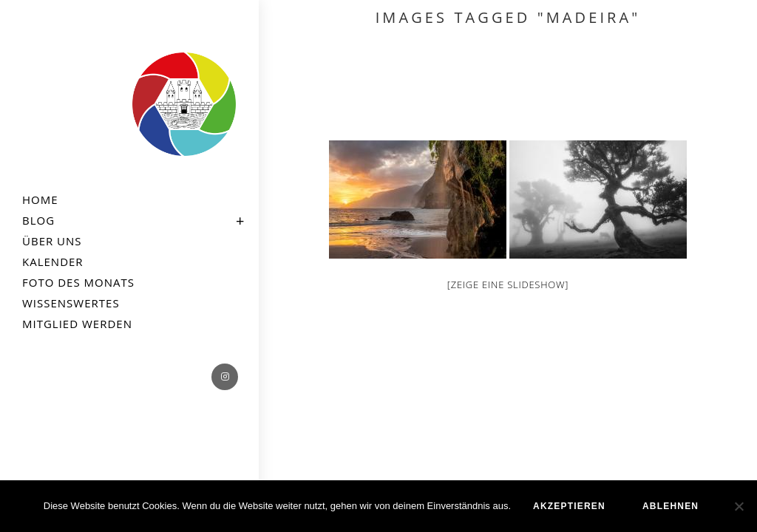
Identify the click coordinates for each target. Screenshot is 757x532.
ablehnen (671, 506)
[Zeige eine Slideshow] (508, 284)
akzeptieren (569, 506)
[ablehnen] (739, 506)
